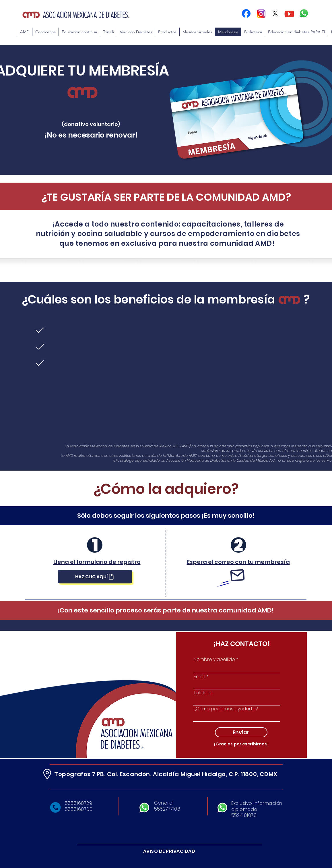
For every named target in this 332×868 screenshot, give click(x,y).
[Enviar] (241, 732)
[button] (79, 32)
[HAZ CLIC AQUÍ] (95, 577)
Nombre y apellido (214, 660)
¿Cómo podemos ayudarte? (226, 709)
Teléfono (204, 693)
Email (199, 677)
